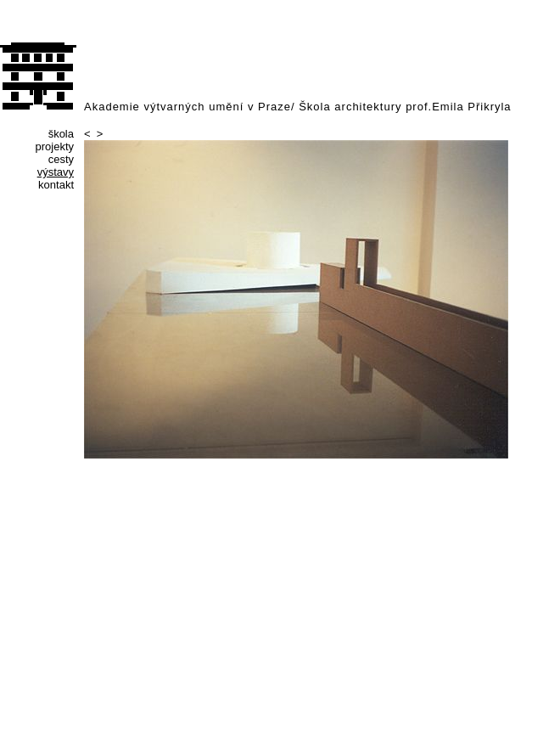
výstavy (56, 172)
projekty (54, 146)
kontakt (56, 185)
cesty (61, 159)
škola (61, 134)
